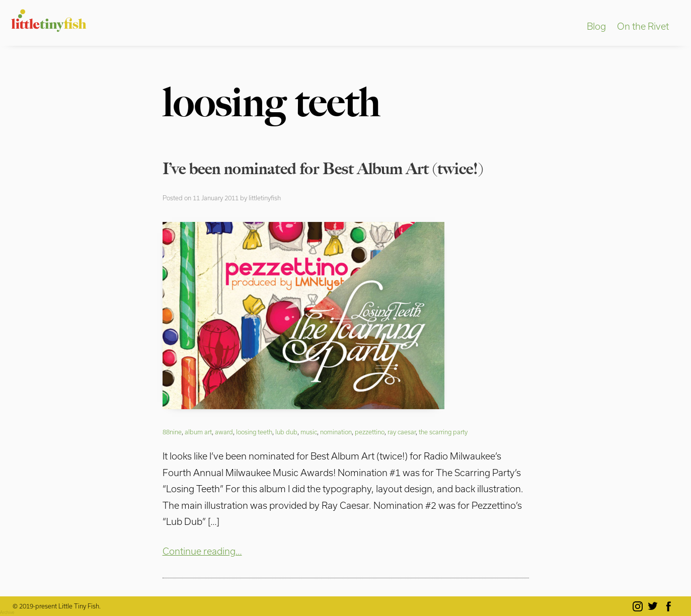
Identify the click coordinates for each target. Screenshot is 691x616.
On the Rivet (643, 26)
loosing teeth (254, 432)
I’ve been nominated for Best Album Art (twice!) (323, 169)
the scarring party (443, 432)
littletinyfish (265, 198)
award (224, 432)
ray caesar (402, 432)
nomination (336, 432)
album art (198, 432)
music (309, 432)
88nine (172, 432)
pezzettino (370, 432)
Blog (596, 26)
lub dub (286, 432)
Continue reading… (202, 551)
